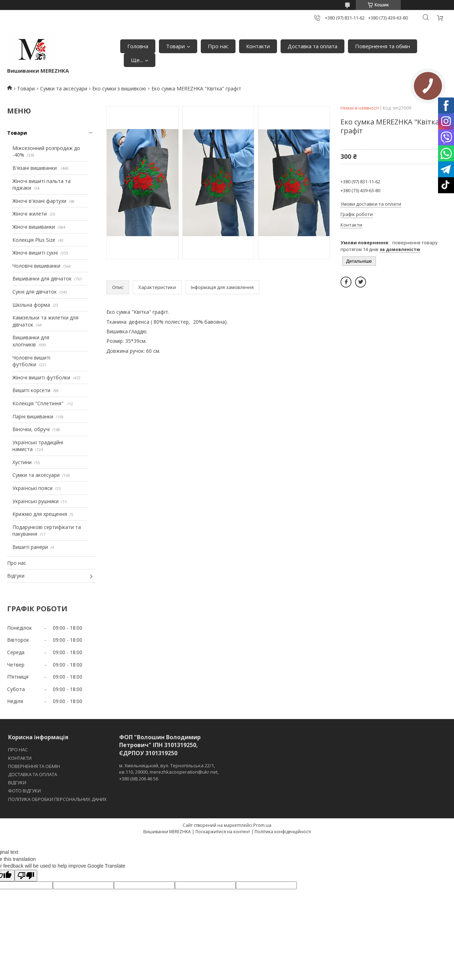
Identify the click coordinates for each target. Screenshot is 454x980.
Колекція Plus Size (34, 240)
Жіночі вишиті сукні (35, 253)
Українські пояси (32, 488)
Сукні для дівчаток (35, 292)
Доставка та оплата (312, 46)
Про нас (218, 46)
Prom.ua (262, 825)
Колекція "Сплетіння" (39, 403)
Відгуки (16, 576)
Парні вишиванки (33, 416)
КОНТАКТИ (20, 758)
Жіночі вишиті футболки (41, 377)
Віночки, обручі (31, 429)
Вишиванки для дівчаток (42, 279)
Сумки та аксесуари (64, 88)
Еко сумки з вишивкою (119, 88)
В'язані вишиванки (35, 168)
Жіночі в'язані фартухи (39, 201)
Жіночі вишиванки (34, 227)
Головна (138, 46)
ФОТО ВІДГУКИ (24, 791)
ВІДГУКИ (17, 783)
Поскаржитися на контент (223, 832)
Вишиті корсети (31, 390)
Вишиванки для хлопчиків (31, 341)
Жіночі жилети (30, 214)
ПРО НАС (18, 750)
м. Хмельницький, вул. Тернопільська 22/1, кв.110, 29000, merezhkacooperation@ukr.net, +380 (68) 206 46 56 (169, 772)
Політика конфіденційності (283, 832)
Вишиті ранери (30, 547)
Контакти (258, 46)
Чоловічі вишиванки (36, 266)
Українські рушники (35, 501)
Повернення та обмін (383, 46)
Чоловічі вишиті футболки (31, 361)
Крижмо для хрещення (40, 514)
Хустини (22, 462)
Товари (175, 46)
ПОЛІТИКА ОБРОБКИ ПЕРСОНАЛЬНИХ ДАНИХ (57, 799)
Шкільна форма (31, 305)
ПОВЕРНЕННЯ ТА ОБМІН (34, 766)
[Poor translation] (26, 876)
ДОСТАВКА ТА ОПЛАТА (33, 774)
